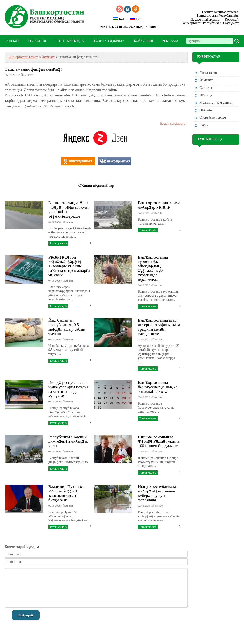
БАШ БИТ (12, 41)
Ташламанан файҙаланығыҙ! (33, 69)
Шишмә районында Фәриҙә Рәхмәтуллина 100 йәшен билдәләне (159, 441)
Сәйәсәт (206, 88)
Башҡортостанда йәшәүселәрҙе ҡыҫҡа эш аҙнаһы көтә (158, 387)
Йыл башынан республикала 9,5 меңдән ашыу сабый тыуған (67, 327)
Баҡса (204, 125)
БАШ (120, 19)
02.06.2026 (144, 451)
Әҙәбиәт (206, 110)
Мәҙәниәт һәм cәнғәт (216, 103)
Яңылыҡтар (208, 73)
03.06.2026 (54, 339)
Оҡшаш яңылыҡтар (96, 185)
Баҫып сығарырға (173, 124)
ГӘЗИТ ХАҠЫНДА (70, 41)
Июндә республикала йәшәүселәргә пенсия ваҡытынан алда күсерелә (68, 389)
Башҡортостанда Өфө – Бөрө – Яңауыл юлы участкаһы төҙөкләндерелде (69, 209)
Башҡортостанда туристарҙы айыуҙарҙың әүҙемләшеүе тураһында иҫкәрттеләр (153, 268)
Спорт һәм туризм (213, 118)
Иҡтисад (206, 95)
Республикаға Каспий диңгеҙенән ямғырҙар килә (68, 441)
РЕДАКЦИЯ (37, 41)
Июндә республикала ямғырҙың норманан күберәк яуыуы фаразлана (157, 493)
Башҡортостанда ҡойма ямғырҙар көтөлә (159, 205)
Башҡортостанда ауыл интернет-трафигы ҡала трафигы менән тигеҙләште (159, 327)
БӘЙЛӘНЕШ (143, 41)
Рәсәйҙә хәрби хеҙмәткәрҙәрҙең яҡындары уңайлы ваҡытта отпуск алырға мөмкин (69, 266)
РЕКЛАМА (170, 41)
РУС (136, 19)
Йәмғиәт (48, 57)
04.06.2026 (54, 222)
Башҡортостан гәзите (23, 57)
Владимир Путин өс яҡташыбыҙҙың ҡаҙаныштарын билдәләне (66, 493)
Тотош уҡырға (58, 243)
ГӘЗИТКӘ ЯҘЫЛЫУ (109, 41)
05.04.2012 (12, 75)
